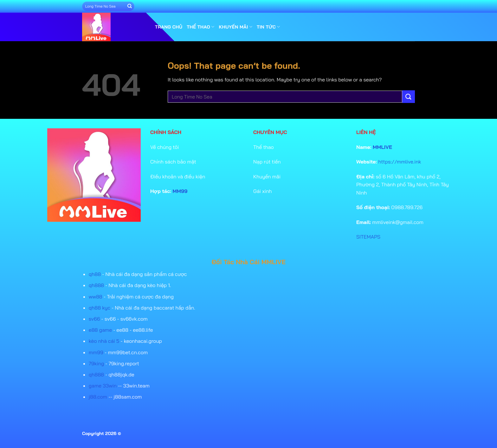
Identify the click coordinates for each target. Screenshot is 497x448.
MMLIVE (382, 147)
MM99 (180, 191)
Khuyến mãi (236, 27)
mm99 (96, 352)
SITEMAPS (368, 237)
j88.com (98, 397)
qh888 (96, 285)
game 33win (103, 386)
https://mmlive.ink (400, 162)
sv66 (94, 319)
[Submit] (130, 6)
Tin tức (268, 27)
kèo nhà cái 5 (104, 341)
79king (96, 363)
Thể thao (200, 27)
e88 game (100, 330)
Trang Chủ (169, 27)
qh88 (95, 274)
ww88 (96, 297)
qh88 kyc (100, 308)
